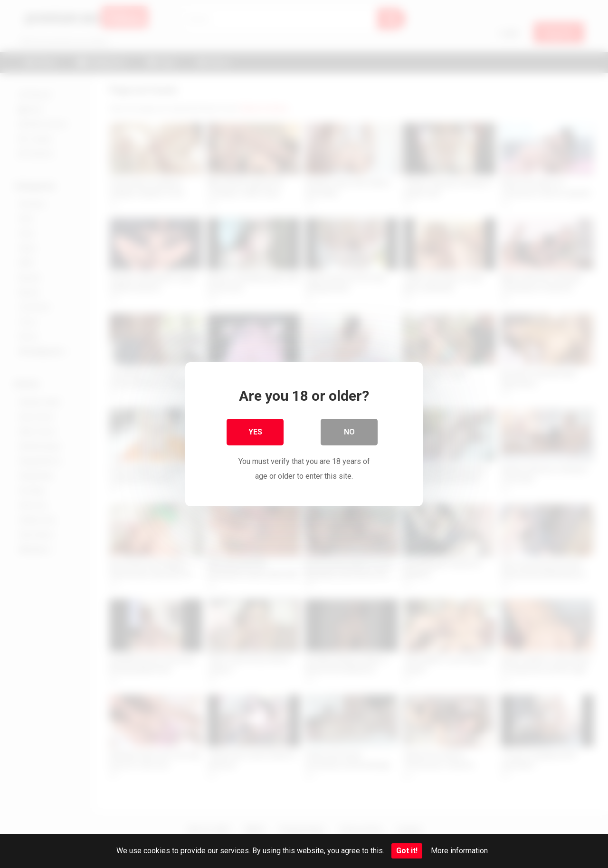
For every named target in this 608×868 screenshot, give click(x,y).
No (349, 431)
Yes (255, 431)
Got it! (407, 851)
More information (459, 851)
